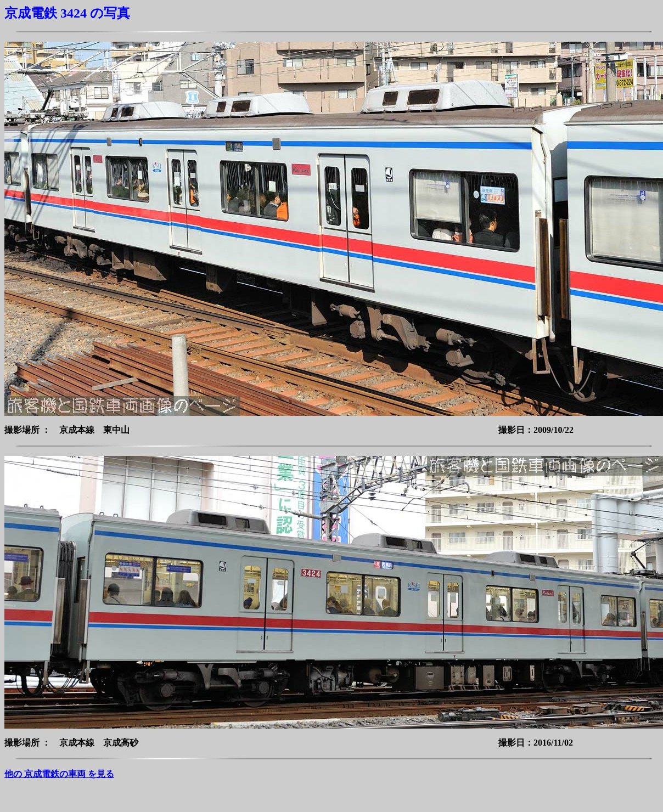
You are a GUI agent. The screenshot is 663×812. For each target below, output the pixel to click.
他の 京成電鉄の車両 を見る (59, 774)
